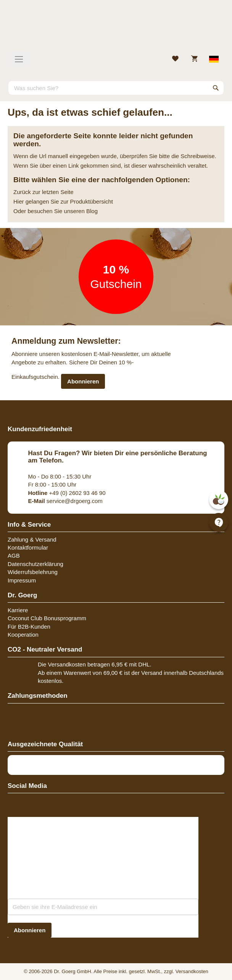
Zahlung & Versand (32, 539)
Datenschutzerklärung (35, 564)
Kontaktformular (28, 547)
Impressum (22, 580)
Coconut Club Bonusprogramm (47, 618)
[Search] (216, 88)
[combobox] (116, 88)
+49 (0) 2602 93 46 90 (67, 493)
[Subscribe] (30, 930)
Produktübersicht (91, 201)
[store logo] (116, 29)
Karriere (18, 610)
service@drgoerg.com (65, 501)
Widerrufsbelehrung (33, 572)
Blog (92, 211)
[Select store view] (214, 59)
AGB (14, 555)
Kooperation (23, 635)
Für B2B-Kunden (29, 627)
